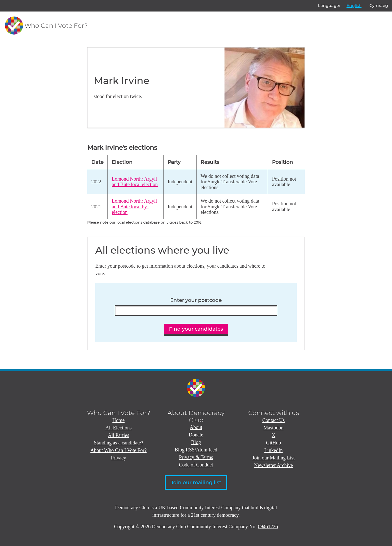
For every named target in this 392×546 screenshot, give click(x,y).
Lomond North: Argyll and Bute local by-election (134, 206)
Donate (196, 435)
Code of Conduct (196, 465)
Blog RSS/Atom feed (196, 450)
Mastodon (273, 428)
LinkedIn (273, 450)
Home (119, 420)
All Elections (119, 428)
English (354, 6)
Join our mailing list (196, 482)
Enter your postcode (196, 300)
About (196, 427)
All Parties (119, 435)
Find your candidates (196, 329)
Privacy (118, 458)
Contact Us (273, 420)
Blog (196, 442)
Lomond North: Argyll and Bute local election (135, 182)
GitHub (273, 443)
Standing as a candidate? (118, 443)
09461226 (268, 526)
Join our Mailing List (273, 458)
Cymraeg (379, 6)
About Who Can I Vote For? (119, 450)
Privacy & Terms (196, 457)
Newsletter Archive (274, 465)
